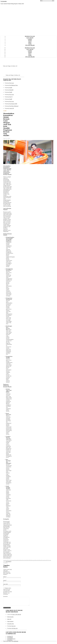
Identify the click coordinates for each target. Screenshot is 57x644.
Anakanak (5, 560)
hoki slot (14, 628)
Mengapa (33, 560)
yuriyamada (8, 561)
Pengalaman (44, 560)
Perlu (48, 560)
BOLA (30, 42)
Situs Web (5, 584)
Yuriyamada (4, 1)
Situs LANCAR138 (17, 616)
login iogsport (10, 623)
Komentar (5, 596)
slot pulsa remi (10, 625)
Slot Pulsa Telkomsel (14, 106)
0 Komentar (7, 562)
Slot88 (11, 88)
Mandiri (22, 560)
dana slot (9, 621)
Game (13, 560)
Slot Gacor (11, 83)
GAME (5, 111)
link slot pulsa (10, 618)
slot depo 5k (10, 638)
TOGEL (30, 44)
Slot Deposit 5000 (13, 104)
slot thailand (10, 639)
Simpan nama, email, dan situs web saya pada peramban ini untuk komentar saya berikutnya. (7, 591)
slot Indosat (10, 642)
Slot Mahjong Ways (13, 85)
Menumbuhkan (38, 560)
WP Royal (16, 643)
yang (50, 560)
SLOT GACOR (30, 38)
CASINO (30, 39)
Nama (5, 577)
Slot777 (11, 97)
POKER (30, 41)
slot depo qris (15, 630)
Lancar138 (11, 108)
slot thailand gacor (11, 640)
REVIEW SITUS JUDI (30, 36)
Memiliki (29, 560)
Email (5, 580)
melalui (25, 560)
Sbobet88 (11, 90)
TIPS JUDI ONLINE (30, 45)
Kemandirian (17, 560)
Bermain (10, 560)
